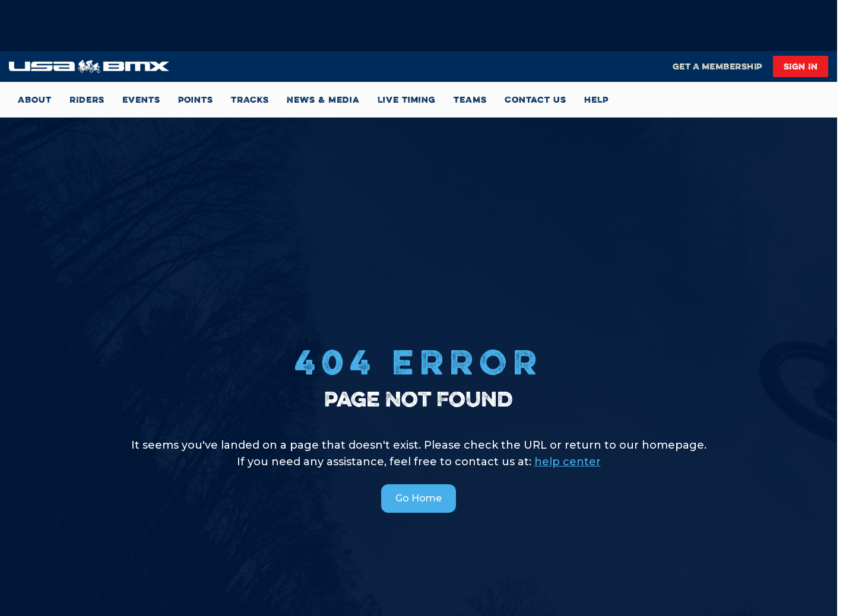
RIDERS (87, 99)
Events (141, 99)
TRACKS (250, 99)
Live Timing (407, 99)
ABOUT (35, 99)
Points (196, 99)
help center (568, 462)
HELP (596, 99)
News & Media (323, 99)
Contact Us (536, 99)
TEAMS (470, 99)
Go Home (419, 498)
